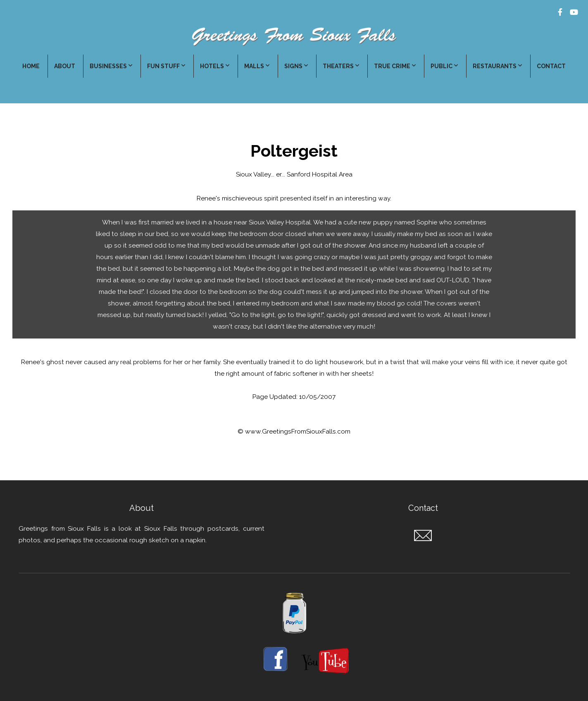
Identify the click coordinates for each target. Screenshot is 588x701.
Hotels (215, 66)
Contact (551, 66)
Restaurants (498, 66)
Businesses (111, 66)
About (65, 66)
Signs (296, 66)
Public (444, 66)
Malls (257, 66)
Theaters (341, 66)
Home (31, 66)
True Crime (395, 66)
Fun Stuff (166, 66)
